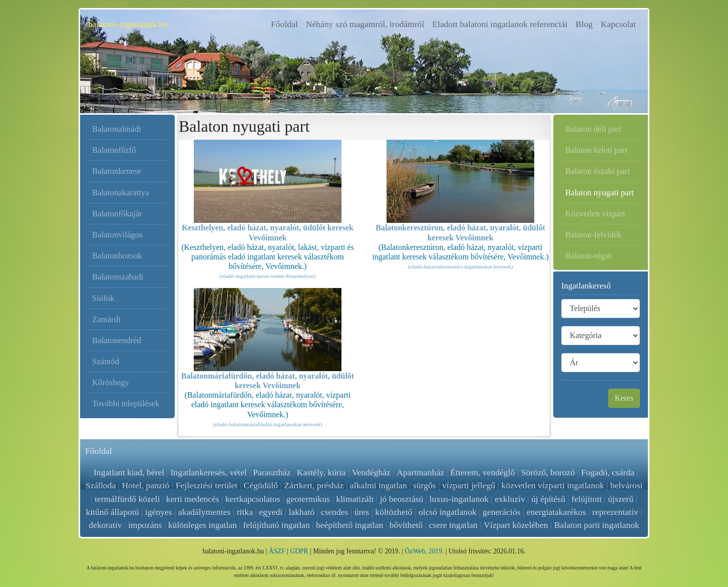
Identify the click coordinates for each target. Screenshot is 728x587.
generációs (501, 512)
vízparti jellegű (469, 485)
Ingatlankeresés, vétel (209, 472)
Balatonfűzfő (114, 150)
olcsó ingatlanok (448, 512)
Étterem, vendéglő (482, 472)
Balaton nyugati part (600, 193)
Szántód (106, 361)
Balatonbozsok (117, 256)
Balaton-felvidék (594, 235)
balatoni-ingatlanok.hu (128, 24)
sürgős (425, 485)
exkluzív (510, 499)
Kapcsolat (618, 24)
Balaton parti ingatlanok (597, 525)
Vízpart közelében (516, 525)
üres (362, 512)
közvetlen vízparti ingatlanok (553, 485)
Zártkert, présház (314, 485)
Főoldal (286, 23)
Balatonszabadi (118, 277)
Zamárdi (106, 319)
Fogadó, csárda (608, 472)
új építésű (548, 499)
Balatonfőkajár (117, 214)
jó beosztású (402, 499)
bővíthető (406, 525)
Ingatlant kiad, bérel (129, 472)
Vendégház (371, 472)
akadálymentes (205, 512)
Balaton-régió (588, 256)
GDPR (299, 551)
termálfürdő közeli (127, 499)
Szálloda (101, 485)
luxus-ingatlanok (459, 499)
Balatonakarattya (121, 193)
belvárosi (627, 485)
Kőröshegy (111, 382)
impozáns (145, 525)
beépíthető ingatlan (349, 525)
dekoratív (105, 525)
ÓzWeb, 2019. (425, 551)
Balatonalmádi (117, 129)
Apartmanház (420, 472)
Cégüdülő (261, 485)
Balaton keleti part (596, 150)
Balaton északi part (598, 171)
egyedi (271, 512)
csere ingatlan (453, 525)
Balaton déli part (593, 129)
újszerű (621, 499)
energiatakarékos (557, 512)
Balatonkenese (117, 171)
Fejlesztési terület (207, 485)
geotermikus (308, 499)
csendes (335, 512)
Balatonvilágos (117, 235)
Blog (584, 24)
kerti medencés (193, 499)
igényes (159, 512)
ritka (245, 512)
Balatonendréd (117, 340)
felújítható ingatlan (276, 525)
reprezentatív (615, 512)
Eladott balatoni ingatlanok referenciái (500, 24)
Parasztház (272, 472)
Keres (624, 398)
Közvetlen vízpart (595, 214)
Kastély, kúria (321, 472)
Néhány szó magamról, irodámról (365, 24)
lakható (302, 512)
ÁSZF (277, 551)
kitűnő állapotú (112, 512)
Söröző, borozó (548, 472)
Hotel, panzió (146, 485)
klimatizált (355, 499)
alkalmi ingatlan (379, 485)
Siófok (103, 298)
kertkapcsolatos (253, 499)
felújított (587, 499)
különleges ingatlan (203, 525)
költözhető (394, 512)
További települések (126, 403)
